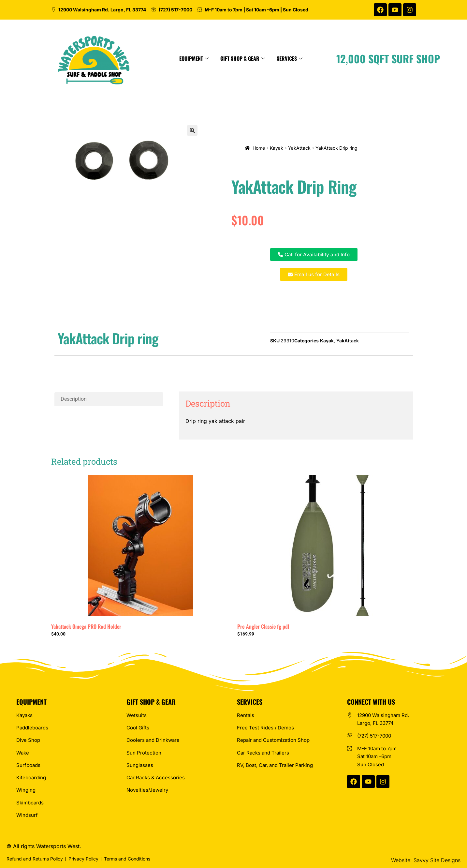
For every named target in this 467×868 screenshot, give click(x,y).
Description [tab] (74, 399)
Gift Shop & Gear (277, 58)
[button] (192, 130)
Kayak (277, 148)
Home (259, 148)
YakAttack (299, 148)
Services (324, 58)
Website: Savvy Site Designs (426, 860)
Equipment (228, 58)
